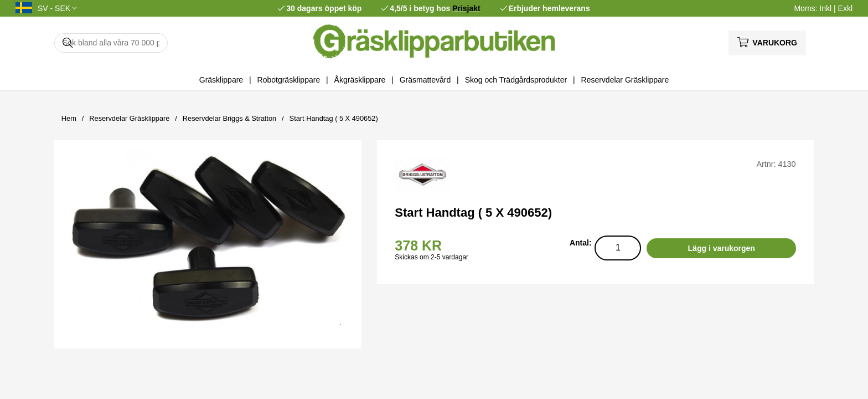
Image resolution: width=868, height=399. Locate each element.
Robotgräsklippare (289, 80)
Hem (69, 118)
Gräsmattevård (425, 80)
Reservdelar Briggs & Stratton (229, 118)
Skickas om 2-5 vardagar (432, 257)
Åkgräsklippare (360, 80)
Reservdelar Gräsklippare (625, 80)
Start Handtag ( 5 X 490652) (334, 118)
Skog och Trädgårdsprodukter (516, 80)
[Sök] (111, 43)
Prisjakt (466, 8)
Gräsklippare (221, 80)
